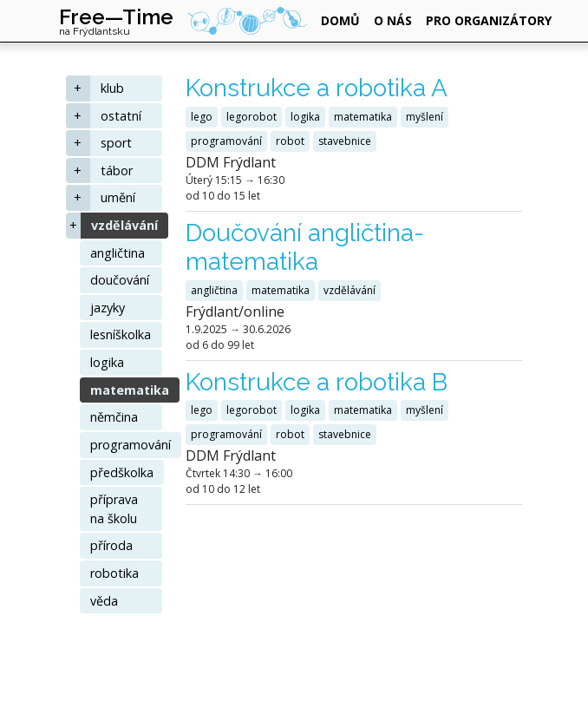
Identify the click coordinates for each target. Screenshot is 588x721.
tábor (117, 170)
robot (290, 141)
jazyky (108, 308)
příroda (111, 545)
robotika (114, 573)
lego (202, 117)
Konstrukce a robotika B (317, 382)
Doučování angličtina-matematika (305, 248)
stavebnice (345, 141)
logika (107, 362)
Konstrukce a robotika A (317, 88)
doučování (120, 280)
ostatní (121, 116)
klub (112, 88)
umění (118, 197)
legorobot (252, 117)
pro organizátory (489, 20)
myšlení (425, 117)
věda (104, 601)
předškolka (122, 472)
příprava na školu (114, 509)
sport (116, 143)
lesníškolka (121, 334)
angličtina (118, 253)
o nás (393, 20)
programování (131, 445)
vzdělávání (124, 225)
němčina (114, 417)
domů (340, 20)
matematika (130, 390)
